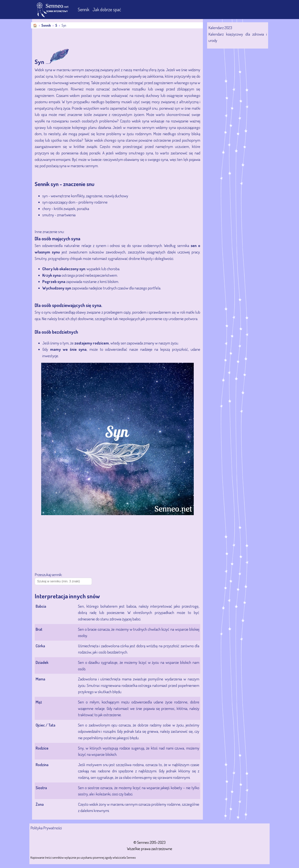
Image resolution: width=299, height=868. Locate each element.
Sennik (84, 9)
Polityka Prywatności (46, 828)
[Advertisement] (101, 39)
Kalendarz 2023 (220, 28)
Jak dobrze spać (107, 9)
